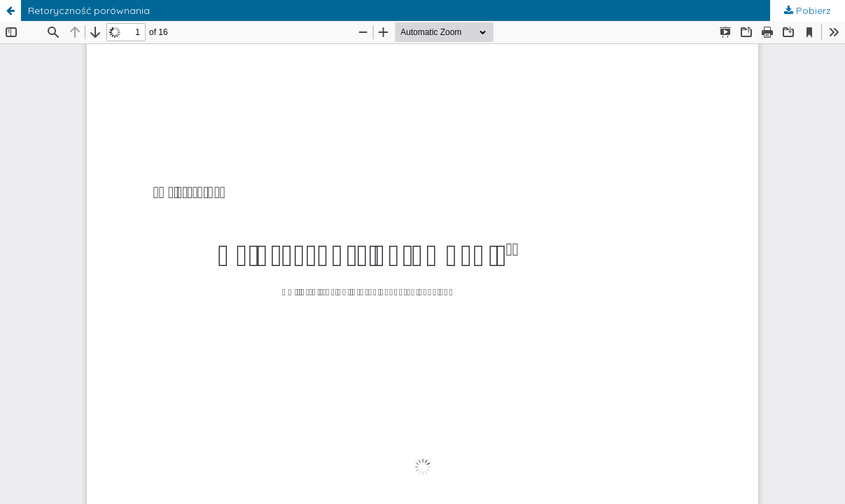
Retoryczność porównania (89, 10)
